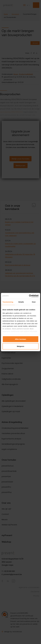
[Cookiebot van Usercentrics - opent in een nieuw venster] (29, 296)
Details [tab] (21, 302)
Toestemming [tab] (8, 302)
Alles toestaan (21, 339)
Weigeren (20, 346)
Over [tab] (34, 302)
